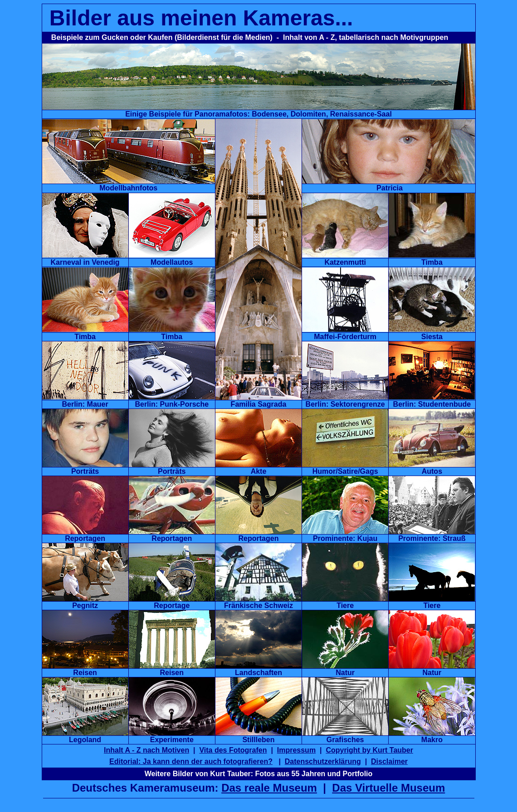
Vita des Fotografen (233, 750)
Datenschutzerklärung (323, 761)
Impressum (296, 750)
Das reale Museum (269, 788)
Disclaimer (389, 761)
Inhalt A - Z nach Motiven (146, 750)
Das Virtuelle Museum (388, 788)
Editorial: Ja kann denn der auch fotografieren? (191, 761)
